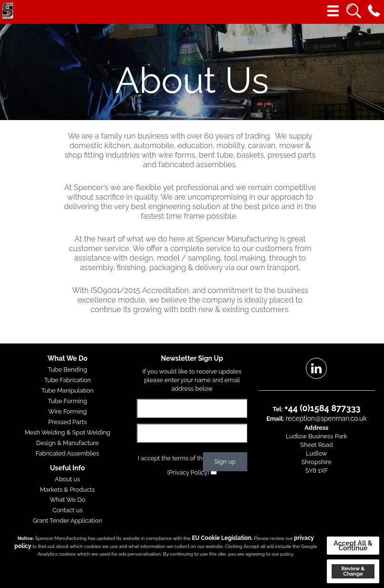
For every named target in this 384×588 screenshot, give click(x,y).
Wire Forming (67, 411)
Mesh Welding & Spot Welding (68, 432)
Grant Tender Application (68, 521)
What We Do (67, 500)
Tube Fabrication (68, 380)
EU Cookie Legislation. (222, 538)
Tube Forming (68, 401)
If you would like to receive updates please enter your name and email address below (192, 380)
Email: (275, 419)
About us (67, 479)
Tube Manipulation (67, 390)
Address (316, 428)
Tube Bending (67, 370)
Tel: (278, 409)
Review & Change (353, 571)
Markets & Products (67, 490)
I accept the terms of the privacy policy (192, 458)
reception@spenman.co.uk (326, 418)
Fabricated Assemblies (67, 453)
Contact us (67, 510)
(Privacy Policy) (188, 472)
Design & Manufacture (67, 443)
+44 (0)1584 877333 (322, 408)
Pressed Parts (67, 422)
